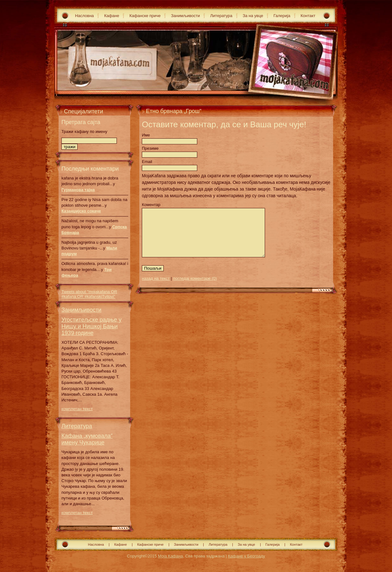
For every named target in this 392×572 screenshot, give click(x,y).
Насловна (84, 16)
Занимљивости (185, 16)
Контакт (308, 16)
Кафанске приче (145, 16)
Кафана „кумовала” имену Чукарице (87, 439)
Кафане (112, 16)
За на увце (253, 16)
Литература (221, 16)
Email (147, 162)
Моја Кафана (171, 556)
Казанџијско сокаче (81, 211)
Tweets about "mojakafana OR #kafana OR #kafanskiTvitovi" (89, 294)
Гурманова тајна (78, 190)
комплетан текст (77, 409)
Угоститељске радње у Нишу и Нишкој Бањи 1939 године (92, 326)
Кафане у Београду (247, 556)
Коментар (151, 205)
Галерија (282, 16)
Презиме (150, 148)
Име (146, 135)
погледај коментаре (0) (195, 288)
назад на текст (156, 288)
